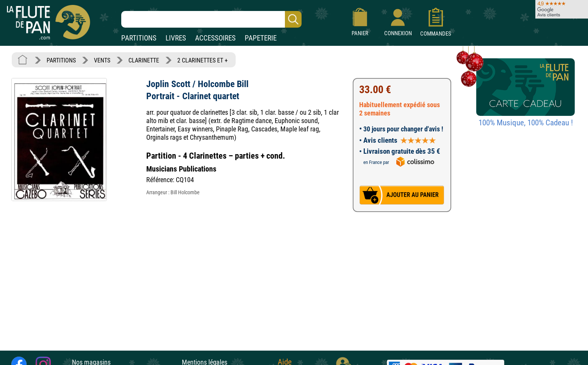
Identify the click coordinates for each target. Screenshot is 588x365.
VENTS (102, 60)
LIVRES (176, 38)
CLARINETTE (144, 60)
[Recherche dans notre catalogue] (211, 19)
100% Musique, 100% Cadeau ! (526, 123)
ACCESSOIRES (215, 38)
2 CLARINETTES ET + (203, 60)
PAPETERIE (261, 38)
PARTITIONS (139, 38)
